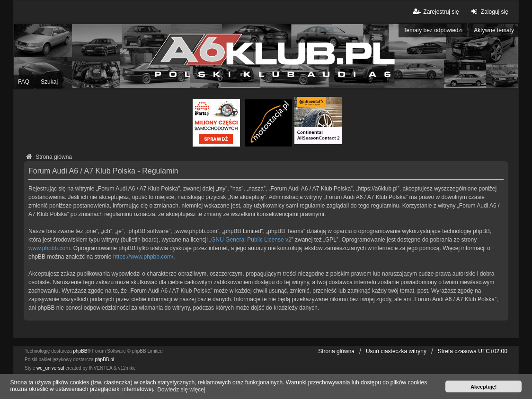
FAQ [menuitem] (24, 82)
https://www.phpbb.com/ (143, 257)
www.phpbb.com (49, 248)
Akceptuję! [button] (483, 387)
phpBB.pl (105, 360)
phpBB (80, 351)
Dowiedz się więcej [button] (181, 390)
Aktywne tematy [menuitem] (494, 30)
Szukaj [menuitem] (49, 82)
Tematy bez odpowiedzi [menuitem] (433, 30)
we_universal (50, 368)
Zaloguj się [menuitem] (489, 12)
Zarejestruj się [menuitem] (435, 12)
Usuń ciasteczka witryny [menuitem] (396, 351)
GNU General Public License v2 (251, 240)
